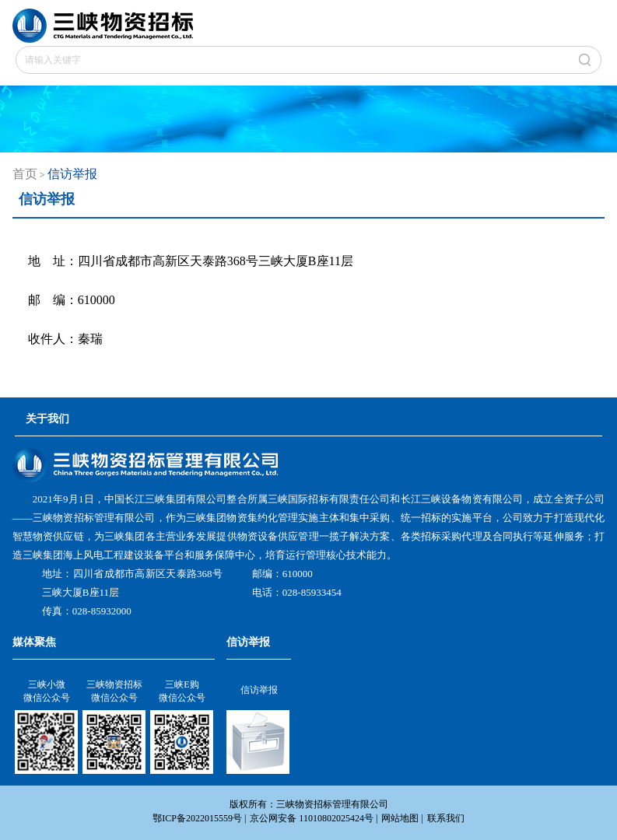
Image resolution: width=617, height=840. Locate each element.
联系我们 (446, 818)
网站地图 (400, 818)
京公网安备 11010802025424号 (312, 818)
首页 (25, 174)
